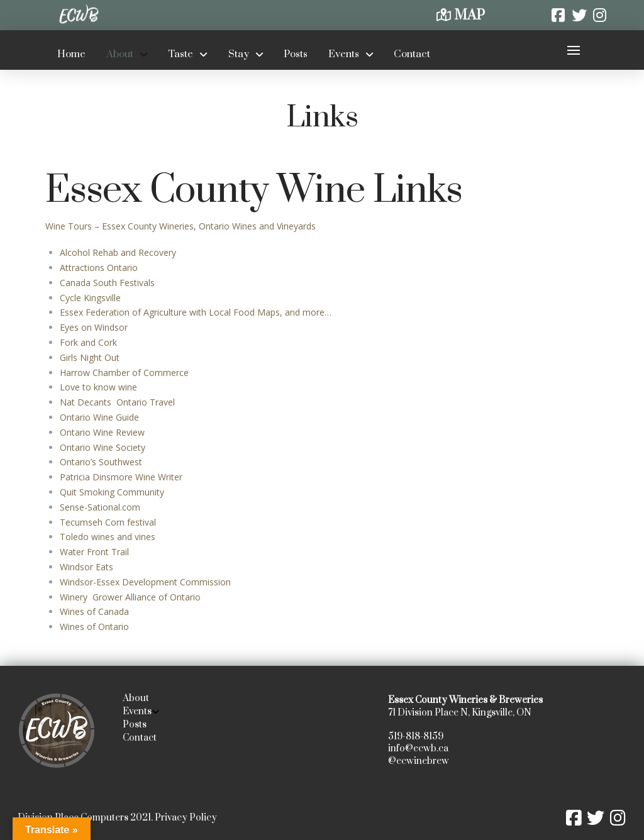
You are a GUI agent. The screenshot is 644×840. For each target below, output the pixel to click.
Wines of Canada (94, 611)
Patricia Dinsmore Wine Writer (121, 477)
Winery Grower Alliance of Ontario (130, 597)
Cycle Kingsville (90, 298)
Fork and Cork (88, 342)
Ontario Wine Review (102, 432)
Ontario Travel (144, 402)
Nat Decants (87, 402)
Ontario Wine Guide (99, 417)
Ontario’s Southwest (101, 462)
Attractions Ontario (99, 268)
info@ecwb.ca (418, 749)
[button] (573, 50)
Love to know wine (98, 387)
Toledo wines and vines (108, 537)
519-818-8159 (416, 737)
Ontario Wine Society (103, 447)
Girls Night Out (90, 357)
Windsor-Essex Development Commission (145, 582)
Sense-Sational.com (100, 507)
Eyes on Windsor (94, 327)
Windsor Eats (86, 567)
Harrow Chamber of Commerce (124, 373)
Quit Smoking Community (112, 492)
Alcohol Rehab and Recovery (118, 252)
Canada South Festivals (107, 283)
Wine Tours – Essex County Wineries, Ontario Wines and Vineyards (180, 226)
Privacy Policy (186, 818)
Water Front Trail (94, 552)
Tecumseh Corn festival (109, 522)
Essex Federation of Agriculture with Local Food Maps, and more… (196, 312)
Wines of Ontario (94, 627)
